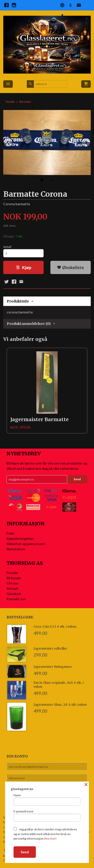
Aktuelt (13, 588)
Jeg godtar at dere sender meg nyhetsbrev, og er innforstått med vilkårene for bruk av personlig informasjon (45, 834)
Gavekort (14, 594)
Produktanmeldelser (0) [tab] (29, 324)
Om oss (13, 583)
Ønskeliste (70, 267)
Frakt (11, 533)
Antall (7, 247)
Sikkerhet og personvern (26, 544)
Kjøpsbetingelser (20, 538)
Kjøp (24, 267)
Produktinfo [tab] (18, 301)
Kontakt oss (16, 599)
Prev (13, 142)
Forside (10, 102)
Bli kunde (14, 578)
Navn (47, 799)
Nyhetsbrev (16, 549)
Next (90, 142)
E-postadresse (47, 816)
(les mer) (50, 838)
